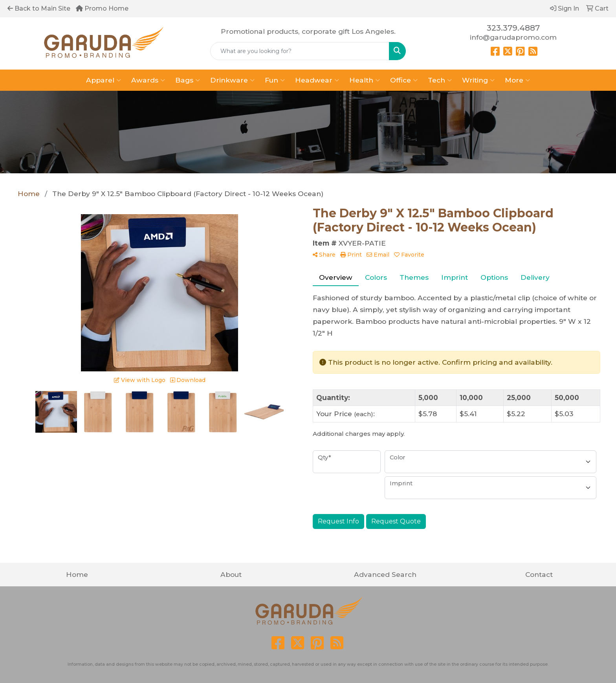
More (517, 80)
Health (365, 80)
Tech (440, 80)
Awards (148, 80)
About (231, 574)
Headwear (317, 80)
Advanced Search (385, 574)
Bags (188, 80)
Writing (478, 80)
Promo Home (102, 8)
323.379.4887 (513, 28)
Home (77, 574)
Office (404, 80)
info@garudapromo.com (513, 37)
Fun (275, 80)
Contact (539, 574)
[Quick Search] (300, 51)
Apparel (104, 80)
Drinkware (232, 80)
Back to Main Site (39, 8)
